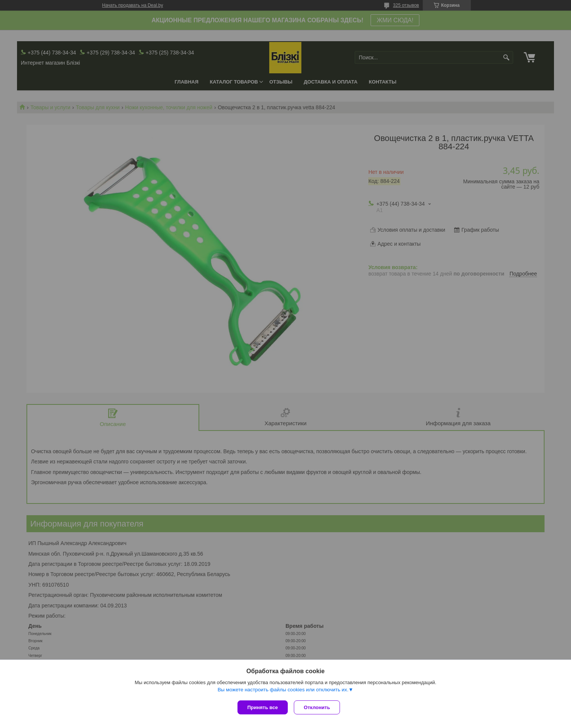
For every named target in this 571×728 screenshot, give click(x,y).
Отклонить (318, 707)
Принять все (263, 707)
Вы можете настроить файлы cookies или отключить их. (283, 691)
